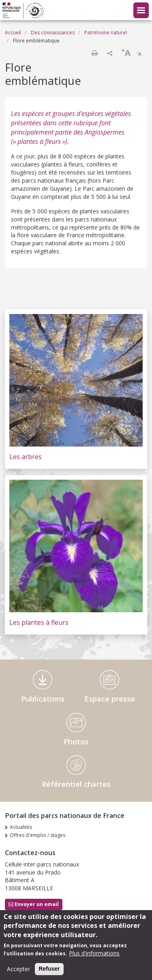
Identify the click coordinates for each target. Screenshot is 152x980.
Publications (43, 699)
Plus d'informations (94, 957)
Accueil (13, 33)
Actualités (21, 827)
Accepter (18, 973)
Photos (76, 742)
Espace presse (110, 699)
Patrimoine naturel (106, 33)
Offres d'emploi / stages (37, 835)
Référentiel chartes (76, 784)
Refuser (49, 972)
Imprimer (94, 53)
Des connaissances (53, 33)
